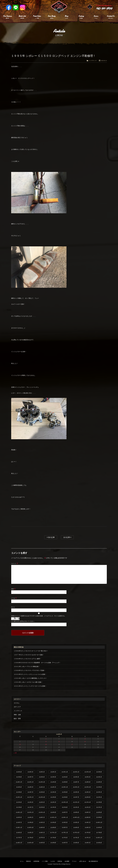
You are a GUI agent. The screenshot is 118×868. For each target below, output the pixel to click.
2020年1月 (42, 817)
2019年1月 (88, 822)
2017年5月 (42, 838)
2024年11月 (30, 782)
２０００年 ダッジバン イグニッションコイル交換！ (30, 674)
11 (85, 742)
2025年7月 (30, 777)
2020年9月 (53, 812)
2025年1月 (99, 777)
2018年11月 (19, 827)
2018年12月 (99, 822)
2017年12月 (53, 833)
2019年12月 (53, 817)
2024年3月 (30, 787)
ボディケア (17, 707)
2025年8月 (19, 777)
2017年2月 (76, 838)
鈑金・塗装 (17, 719)
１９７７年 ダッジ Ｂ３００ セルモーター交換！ (29, 655)
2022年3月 (30, 802)
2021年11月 (76, 802)
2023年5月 (53, 792)
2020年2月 (30, 817)
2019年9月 (88, 817)
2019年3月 (65, 822)
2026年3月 (30, 772)
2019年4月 (53, 822)
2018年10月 (30, 827)
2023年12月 (65, 787)
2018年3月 (19, 833)
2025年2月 (88, 777)
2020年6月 (76, 812)
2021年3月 (76, 807)
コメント (15, 564)
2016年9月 (42, 843)
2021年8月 (19, 807)
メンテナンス (93, 61)
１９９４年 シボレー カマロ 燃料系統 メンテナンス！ (30, 678)
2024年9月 (53, 782)
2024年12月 (19, 782)
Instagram (23, 7)
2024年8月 (65, 782)
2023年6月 (42, 792)
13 (20, 744)
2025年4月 (65, 777)
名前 (13, 589)
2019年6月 (30, 822)
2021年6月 (42, 807)
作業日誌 (60, 861)
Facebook (9, 7)
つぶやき (53, 861)
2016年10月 (30, 843)
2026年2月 (42, 772)
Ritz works (59, 7)
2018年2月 (30, 833)
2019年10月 (76, 817)
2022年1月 (53, 802)
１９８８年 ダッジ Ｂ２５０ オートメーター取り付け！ (31, 651)
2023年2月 (88, 792)
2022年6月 (88, 797)
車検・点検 (17, 715)
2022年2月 (42, 802)
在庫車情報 (36, 861)
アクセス (74, 861)
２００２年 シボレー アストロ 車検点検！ (27, 667)
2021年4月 (65, 807)
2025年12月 (65, 772)
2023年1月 (99, 792)
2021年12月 (65, 802)
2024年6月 (88, 782)
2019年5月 (42, 822)
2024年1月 (53, 787)
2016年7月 (65, 843)
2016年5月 (88, 843)
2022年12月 (19, 797)
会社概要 (67, 861)
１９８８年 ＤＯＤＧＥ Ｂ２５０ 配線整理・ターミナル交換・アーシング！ (37, 663)
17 (72, 744)
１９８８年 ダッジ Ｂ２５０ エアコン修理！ (27, 659)
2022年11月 (30, 797)
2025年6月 (42, 777)
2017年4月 (53, 838)
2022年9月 (53, 797)
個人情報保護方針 (93, 861)
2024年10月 (42, 782)
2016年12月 (99, 838)
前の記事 (51, 537)
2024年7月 (76, 782)
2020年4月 (99, 812)
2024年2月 (42, 787)
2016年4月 (99, 843)
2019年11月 (65, 817)
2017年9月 (88, 833)
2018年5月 (88, 827)
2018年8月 (53, 827)
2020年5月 (88, 812)
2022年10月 (42, 797)
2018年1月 (42, 833)
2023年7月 (30, 792)
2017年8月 (99, 833)
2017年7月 (19, 838)
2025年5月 (53, 777)
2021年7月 (30, 807)
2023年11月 (76, 787)
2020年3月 (19, 817)
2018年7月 (65, 827)
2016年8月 (53, 843)
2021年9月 (99, 802)
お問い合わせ (83, 861)
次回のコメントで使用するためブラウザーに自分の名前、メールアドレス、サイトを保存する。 (38, 616)
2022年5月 (99, 797)
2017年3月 (65, 838)
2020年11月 (30, 812)
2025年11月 (76, 772)
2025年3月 (76, 777)
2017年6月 (30, 838)
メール (14, 598)
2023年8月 (19, 792)
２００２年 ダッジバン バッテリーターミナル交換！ (30, 686)
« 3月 (15, 753)
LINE (16, 7)
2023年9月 (99, 787)
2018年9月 (42, 827)
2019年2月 (76, 822)
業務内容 (28, 861)
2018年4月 (99, 827)
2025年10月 (88, 772)
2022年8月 (65, 797)
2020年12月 (19, 812)
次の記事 (67, 537)
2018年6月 (76, 827)
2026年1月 (53, 772)
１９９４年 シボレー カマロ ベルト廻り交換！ (28, 682)
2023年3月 (76, 792)
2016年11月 (19, 843)
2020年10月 (42, 812)
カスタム (17, 703)
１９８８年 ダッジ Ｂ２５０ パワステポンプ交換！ (30, 670)
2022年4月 (19, 802)
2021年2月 (88, 807)
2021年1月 (99, 807)
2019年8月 (99, 817)
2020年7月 (65, 812)
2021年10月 (88, 802)
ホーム (22, 861)
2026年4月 (19, 772)
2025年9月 (99, 772)
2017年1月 (88, 838)
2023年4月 (65, 792)
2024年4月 (19, 787)
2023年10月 (88, 787)
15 (46, 744)
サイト (13, 607)
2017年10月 (76, 833)
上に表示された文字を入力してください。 (23, 621)
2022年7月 (76, 797)
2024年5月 (99, 782)
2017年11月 (65, 833)
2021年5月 (53, 807)
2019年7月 (19, 822)
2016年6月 (76, 843)
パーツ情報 (45, 861)
